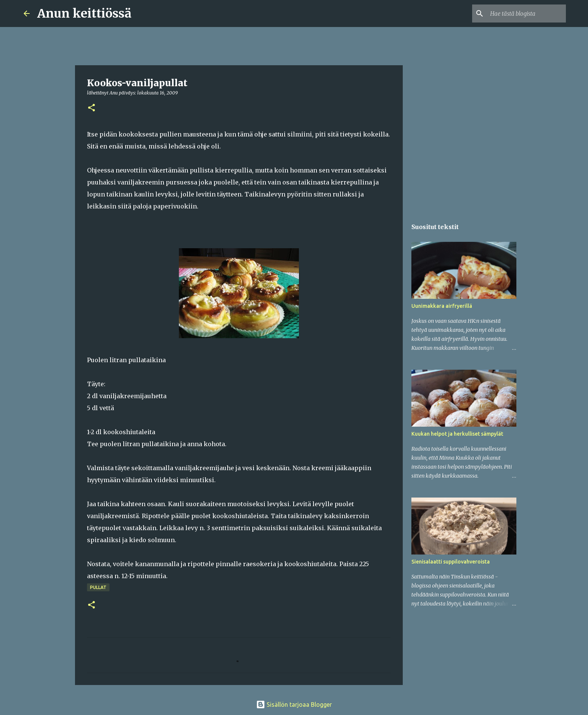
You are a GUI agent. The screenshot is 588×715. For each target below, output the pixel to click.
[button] (91, 108)
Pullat (98, 587)
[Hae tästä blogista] (526, 13)
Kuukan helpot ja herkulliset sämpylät (457, 434)
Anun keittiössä (84, 13)
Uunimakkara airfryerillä (442, 306)
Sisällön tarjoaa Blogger (294, 705)
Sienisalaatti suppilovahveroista (451, 562)
